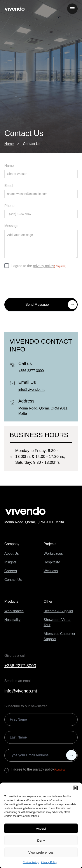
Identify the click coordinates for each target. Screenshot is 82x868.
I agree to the (39, 266)
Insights (10, 562)
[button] (75, 788)
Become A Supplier (58, 611)
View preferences (41, 852)
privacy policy (44, 266)
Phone (9, 206)
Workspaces (53, 553)
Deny (41, 840)
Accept (41, 828)
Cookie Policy (31, 862)
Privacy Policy (49, 862)
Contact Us (13, 580)
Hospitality (52, 562)
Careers (11, 571)
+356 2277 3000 (31, 371)
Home (9, 144)
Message (11, 226)
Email (9, 186)
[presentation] (38, 282)
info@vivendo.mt (31, 390)
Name (9, 166)
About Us (12, 553)
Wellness (51, 571)
